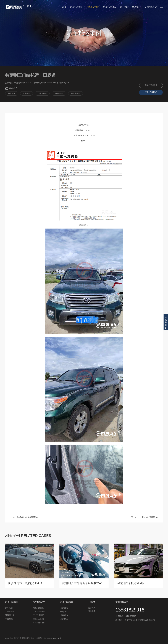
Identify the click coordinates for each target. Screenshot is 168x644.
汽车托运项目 (77, 7)
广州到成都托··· (39, 615)
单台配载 (9, 619)
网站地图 (92, 611)
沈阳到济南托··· (39, 611)
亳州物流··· (65, 619)
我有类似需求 (151, 85)
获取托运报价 (151, 92)
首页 (64, 7)
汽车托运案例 (93, 7)
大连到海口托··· (39, 608)
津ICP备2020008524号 (53, 638)
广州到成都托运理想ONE (149, 517)
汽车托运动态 (110, 7)
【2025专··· (65, 615)
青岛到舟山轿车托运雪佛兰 (28, 517)
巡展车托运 (10, 615)
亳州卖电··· (65, 608)
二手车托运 (10, 611)
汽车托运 (9, 608)
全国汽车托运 (151, 7)
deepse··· (64, 611)
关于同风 (124, 7)
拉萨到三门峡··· (39, 619)
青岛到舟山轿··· (39, 623)
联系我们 (136, 7)
